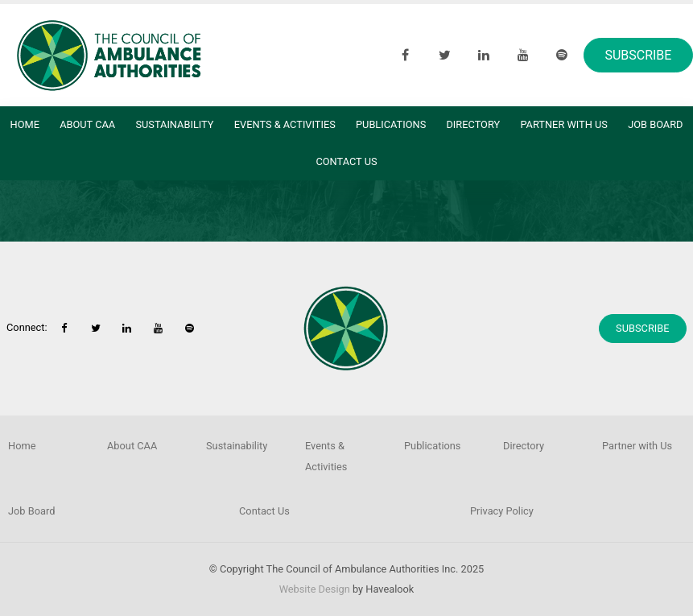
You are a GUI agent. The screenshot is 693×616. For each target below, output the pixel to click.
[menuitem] (49, 446)
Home (25, 124)
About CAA (87, 124)
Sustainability (174, 124)
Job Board (31, 511)
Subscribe (638, 55)
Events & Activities (285, 124)
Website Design (315, 589)
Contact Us (346, 161)
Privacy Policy (502, 511)
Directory (473, 124)
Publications (391, 124)
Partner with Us (564, 124)
